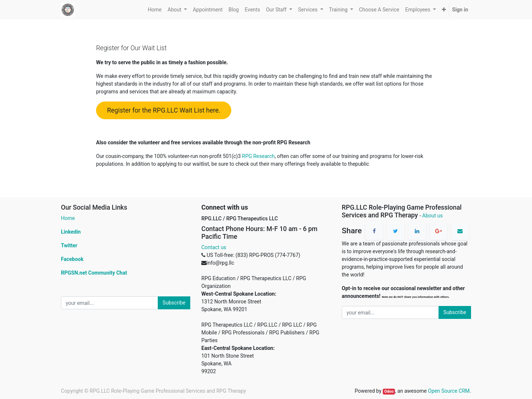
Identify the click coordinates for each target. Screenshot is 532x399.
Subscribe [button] (174, 303)
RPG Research (258, 156)
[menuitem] (155, 10)
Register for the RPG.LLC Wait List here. (164, 110)
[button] (444, 10)
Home (68, 218)
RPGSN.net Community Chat (94, 273)
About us (433, 216)
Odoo (389, 391)
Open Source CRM (449, 391)
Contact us (214, 247)
